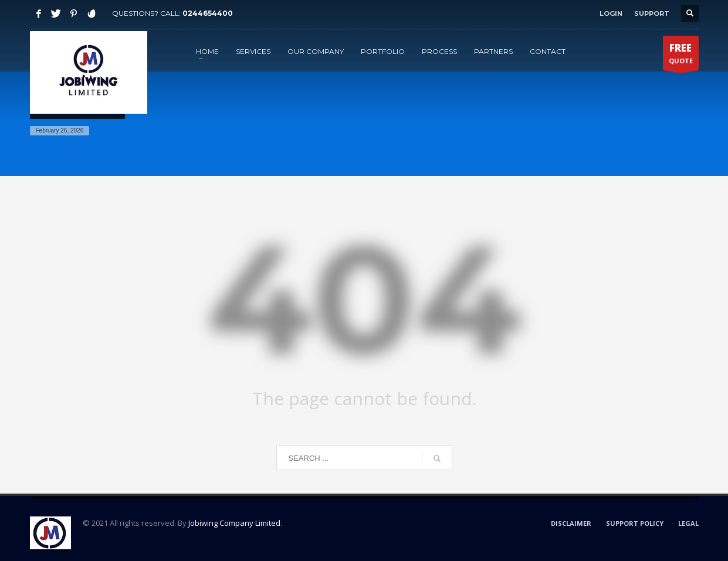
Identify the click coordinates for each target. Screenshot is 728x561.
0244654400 (208, 13)
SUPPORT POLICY (635, 523)
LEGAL (688, 523)
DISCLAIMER (571, 523)
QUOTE (681, 56)
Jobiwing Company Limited (234, 523)
